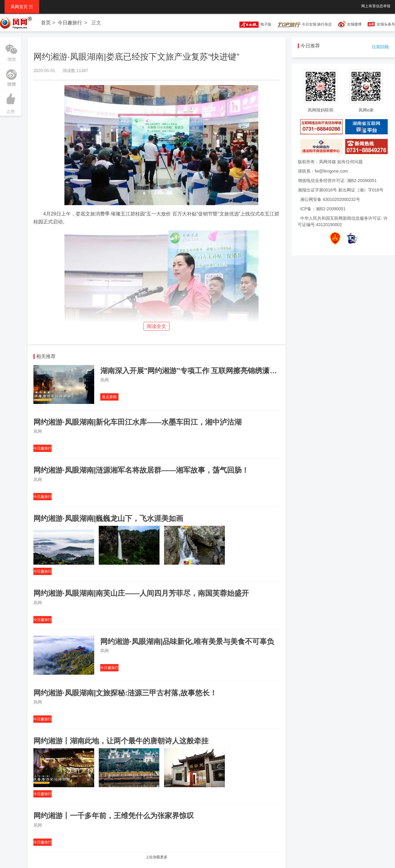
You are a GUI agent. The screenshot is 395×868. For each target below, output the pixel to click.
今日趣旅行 (70, 23)
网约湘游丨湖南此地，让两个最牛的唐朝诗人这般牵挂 (121, 741)
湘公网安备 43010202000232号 (330, 199)
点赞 (11, 102)
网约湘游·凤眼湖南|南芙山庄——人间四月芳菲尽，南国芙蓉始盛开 (141, 593)
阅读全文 (156, 326)
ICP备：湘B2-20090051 (323, 209)
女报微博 (354, 24)
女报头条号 (386, 24)
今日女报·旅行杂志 (305, 24)
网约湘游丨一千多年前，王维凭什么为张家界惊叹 (114, 816)
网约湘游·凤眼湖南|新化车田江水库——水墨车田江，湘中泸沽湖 (137, 422)
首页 (46, 23)
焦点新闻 (109, 397)
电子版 (252, 24)
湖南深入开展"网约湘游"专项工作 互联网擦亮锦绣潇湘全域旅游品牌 (210, 371)
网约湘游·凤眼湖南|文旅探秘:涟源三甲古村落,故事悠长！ (125, 693)
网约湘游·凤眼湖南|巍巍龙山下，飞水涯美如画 (108, 518)
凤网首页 (22, 7)
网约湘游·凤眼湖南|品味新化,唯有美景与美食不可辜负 (187, 641)
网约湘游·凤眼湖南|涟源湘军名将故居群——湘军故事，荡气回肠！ (141, 470)
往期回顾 (380, 47)
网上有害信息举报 (376, 6)
